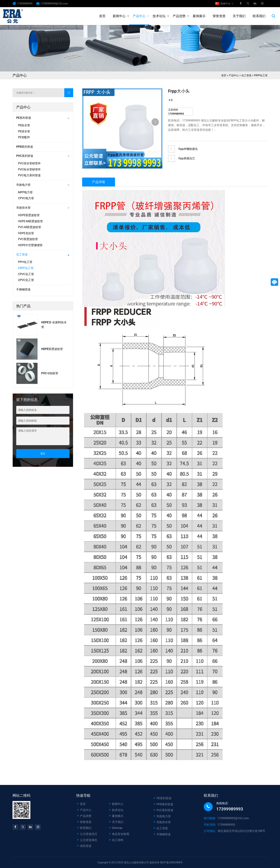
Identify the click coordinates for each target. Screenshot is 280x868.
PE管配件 (24, 137)
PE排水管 (24, 131)
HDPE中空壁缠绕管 (30, 245)
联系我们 (259, 16)
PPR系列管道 (25, 147)
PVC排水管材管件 (29, 163)
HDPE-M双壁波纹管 (31, 221)
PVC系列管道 (25, 156)
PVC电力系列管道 (29, 175)
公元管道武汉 (87, 834)
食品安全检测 (119, 834)
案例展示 (199, 16)
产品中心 (139, 16)
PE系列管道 (24, 118)
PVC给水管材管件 (29, 169)
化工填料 (116, 840)
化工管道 (246, 75)
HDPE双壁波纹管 (29, 215)
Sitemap (115, 828)
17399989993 (25, 4)
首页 (102, 16)
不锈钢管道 (23, 289)
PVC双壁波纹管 (28, 239)
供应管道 (84, 846)
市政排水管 (23, 208)
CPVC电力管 (26, 198)
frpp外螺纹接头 (188, 149)
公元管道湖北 (87, 840)
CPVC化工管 (26, 274)
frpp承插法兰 (187, 158)
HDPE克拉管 (26, 233)
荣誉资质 (219, 16)
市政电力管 (23, 185)
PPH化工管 (25, 262)
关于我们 (239, 16)
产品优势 (179, 16)
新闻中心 (119, 16)
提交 (43, 453)
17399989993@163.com (54, 4)
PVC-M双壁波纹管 (30, 227)
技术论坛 (159, 16)
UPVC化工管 (26, 280)
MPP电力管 (25, 192)
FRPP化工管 (261, 75)
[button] (155, 122)
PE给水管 (24, 125)
